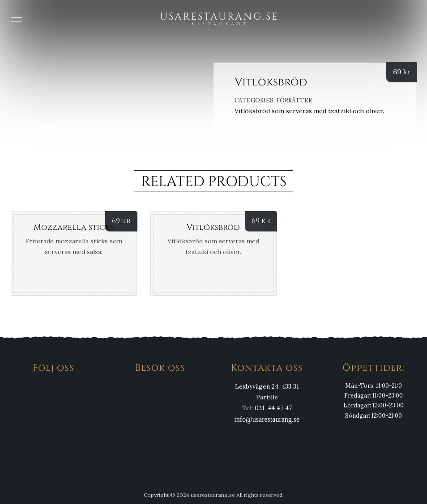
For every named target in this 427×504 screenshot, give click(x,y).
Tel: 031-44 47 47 (267, 408)
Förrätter (294, 100)
